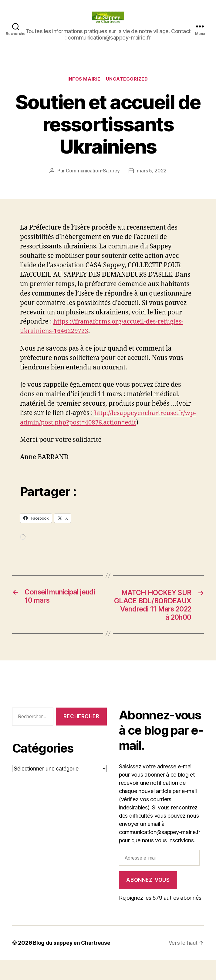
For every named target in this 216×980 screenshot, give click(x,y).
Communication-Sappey (93, 171)
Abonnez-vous (148, 900)
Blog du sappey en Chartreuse (73, 963)
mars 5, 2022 (152, 171)
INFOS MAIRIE (84, 79)
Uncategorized (127, 79)
